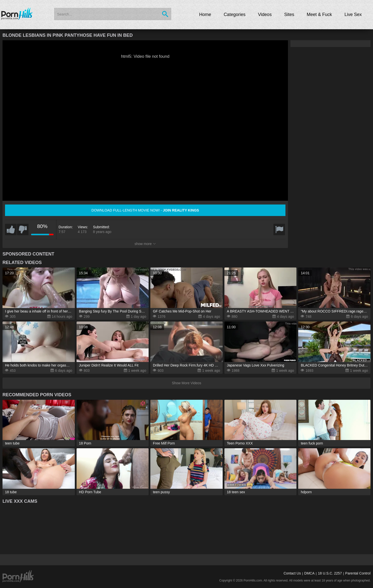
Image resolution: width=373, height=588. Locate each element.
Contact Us (292, 573)
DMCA (309, 573)
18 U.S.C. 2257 (330, 573)
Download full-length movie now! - (145, 210)
